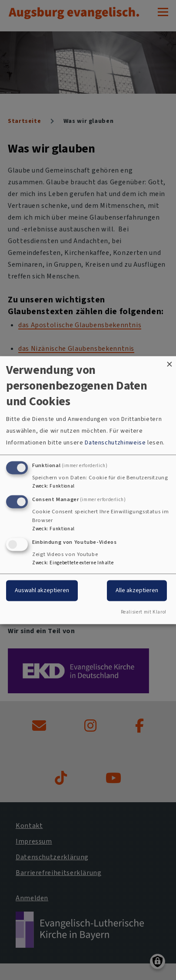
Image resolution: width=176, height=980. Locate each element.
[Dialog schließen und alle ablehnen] (169, 361)
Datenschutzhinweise (115, 443)
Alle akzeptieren (137, 590)
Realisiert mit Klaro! (144, 612)
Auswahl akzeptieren (42, 590)
